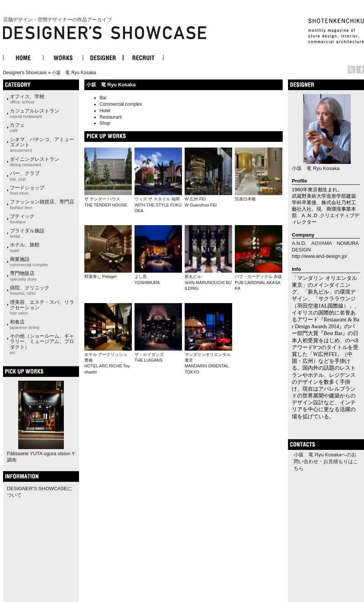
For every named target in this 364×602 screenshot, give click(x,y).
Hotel (105, 111)
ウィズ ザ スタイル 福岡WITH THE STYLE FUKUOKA (158, 205)
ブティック (22, 219)
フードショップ (27, 190)
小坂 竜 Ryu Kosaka (74, 73)
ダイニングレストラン (35, 162)
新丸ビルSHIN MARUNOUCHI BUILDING (208, 282)
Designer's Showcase (25, 73)
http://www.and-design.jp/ (319, 256)
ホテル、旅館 (25, 247)
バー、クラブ (25, 176)
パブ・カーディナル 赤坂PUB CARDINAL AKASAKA (258, 282)
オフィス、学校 (27, 99)
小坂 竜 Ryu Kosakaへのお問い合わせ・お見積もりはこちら (326, 461)
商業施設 (29, 262)
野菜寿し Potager (101, 276)
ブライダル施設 (27, 233)
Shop (105, 123)
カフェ (17, 127)
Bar (103, 98)
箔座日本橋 (245, 199)
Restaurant (111, 117)
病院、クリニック (30, 290)
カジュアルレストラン (35, 113)
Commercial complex (121, 104)
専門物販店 (23, 276)
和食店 (25, 324)
